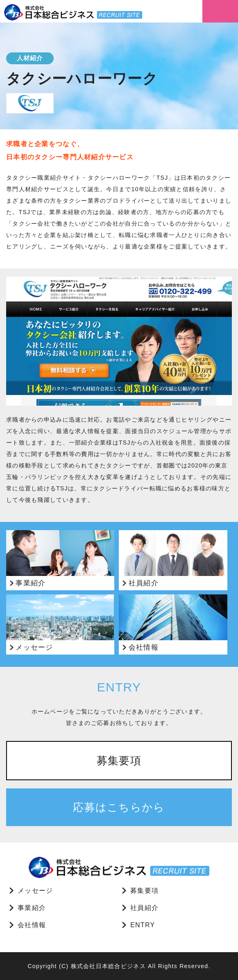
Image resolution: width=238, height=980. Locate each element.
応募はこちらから (119, 807)
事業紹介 (32, 908)
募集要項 (119, 761)
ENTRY (143, 925)
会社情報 (32, 925)
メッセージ (35, 891)
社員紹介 (144, 908)
